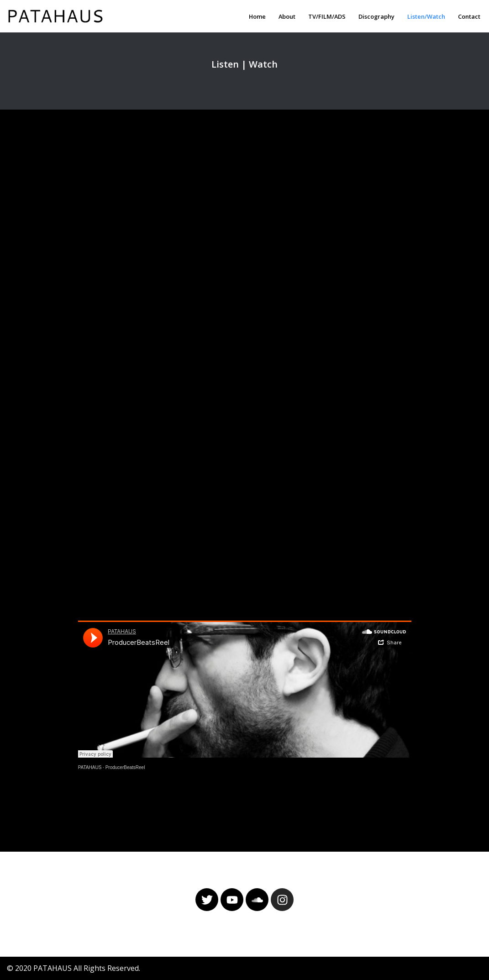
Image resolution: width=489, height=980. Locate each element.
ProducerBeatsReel (125, 767)
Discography (376, 16)
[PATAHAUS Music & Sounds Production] (58, 16)
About (287, 16)
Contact (469, 16)
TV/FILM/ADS (327, 16)
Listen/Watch (426, 16)
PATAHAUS (90, 767)
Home (257, 16)
